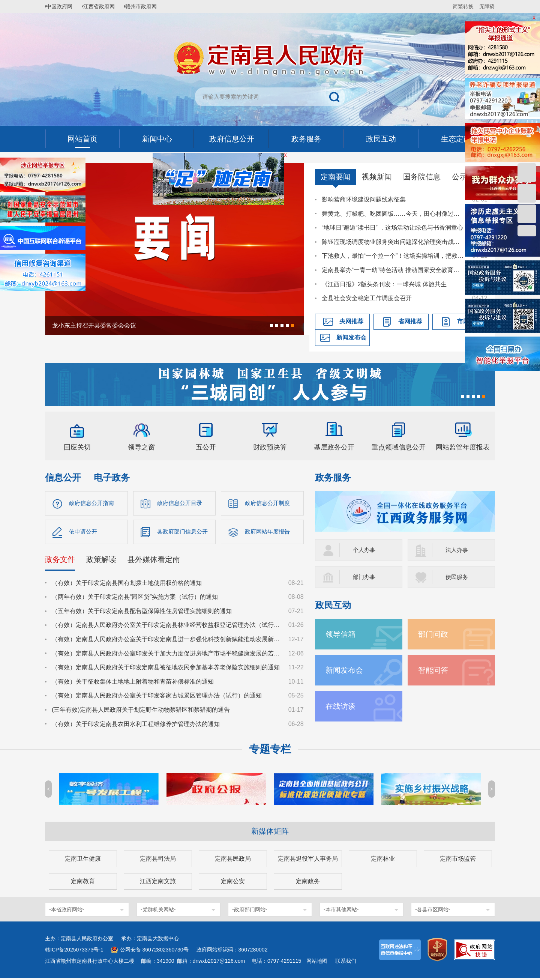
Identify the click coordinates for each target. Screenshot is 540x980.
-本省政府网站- (67, 912)
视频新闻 (377, 177)
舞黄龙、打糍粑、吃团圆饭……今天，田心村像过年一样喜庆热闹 (393, 214)
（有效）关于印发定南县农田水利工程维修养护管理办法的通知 (136, 726)
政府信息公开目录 (181, 503)
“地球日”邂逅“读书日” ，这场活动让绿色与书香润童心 (393, 228)
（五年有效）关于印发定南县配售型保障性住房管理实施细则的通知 (142, 613)
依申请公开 (84, 533)
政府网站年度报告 (269, 533)
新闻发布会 (351, 337)
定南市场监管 (458, 861)
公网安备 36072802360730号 (154, 952)
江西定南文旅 (158, 883)
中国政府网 (62, 6)
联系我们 (346, 963)
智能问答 (435, 670)
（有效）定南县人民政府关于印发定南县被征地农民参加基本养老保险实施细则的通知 (166, 670)
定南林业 (383, 861)
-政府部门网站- (250, 912)
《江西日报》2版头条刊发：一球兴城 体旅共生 (384, 284)
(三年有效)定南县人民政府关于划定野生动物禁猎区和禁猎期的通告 (141, 712)
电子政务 (112, 477)
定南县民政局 (233, 861)
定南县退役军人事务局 (308, 861)
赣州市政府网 (148, 6)
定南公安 (233, 883)
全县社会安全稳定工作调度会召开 (367, 298)
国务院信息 (422, 177)
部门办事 (365, 577)
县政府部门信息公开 (184, 533)
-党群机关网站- (158, 912)
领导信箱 (342, 634)
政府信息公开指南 (93, 503)
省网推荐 (410, 321)
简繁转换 (463, 6)
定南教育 (83, 883)
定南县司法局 (158, 861)
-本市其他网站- (341, 912)
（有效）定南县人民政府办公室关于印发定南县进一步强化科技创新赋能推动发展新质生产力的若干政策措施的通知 (166, 641)
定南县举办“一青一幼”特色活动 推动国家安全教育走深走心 (393, 270)
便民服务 (457, 577)
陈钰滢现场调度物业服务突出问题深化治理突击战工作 (393, 242)
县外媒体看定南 (154, 561)
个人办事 (365, 550)
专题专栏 (270, 751)
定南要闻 (336, 177)
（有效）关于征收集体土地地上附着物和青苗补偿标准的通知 (133, 683)
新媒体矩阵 (270, 833)
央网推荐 (351, 321)
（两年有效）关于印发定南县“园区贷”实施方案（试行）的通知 (135, 599)
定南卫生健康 (83, 861)
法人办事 (457, 550)
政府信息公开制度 (269, 503)
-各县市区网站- (433, 912)
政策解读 (101, 561)
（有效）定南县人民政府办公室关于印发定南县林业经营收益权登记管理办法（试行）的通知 (166, 627)
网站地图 (317, 963)
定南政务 (308, 883)
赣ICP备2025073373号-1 (74, 952)
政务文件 (60, 561)
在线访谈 (342, 706)
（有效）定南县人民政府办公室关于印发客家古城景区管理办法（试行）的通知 (157, 698)
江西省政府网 (104, 6)
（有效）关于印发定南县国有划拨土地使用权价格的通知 (127, 585)
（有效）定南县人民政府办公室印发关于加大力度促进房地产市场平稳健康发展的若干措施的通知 (166, 655)
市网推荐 (469, 321)
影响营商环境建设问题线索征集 (364, 199)
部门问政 (435, 634)
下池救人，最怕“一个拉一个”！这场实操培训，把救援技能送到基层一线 (393, 256)
